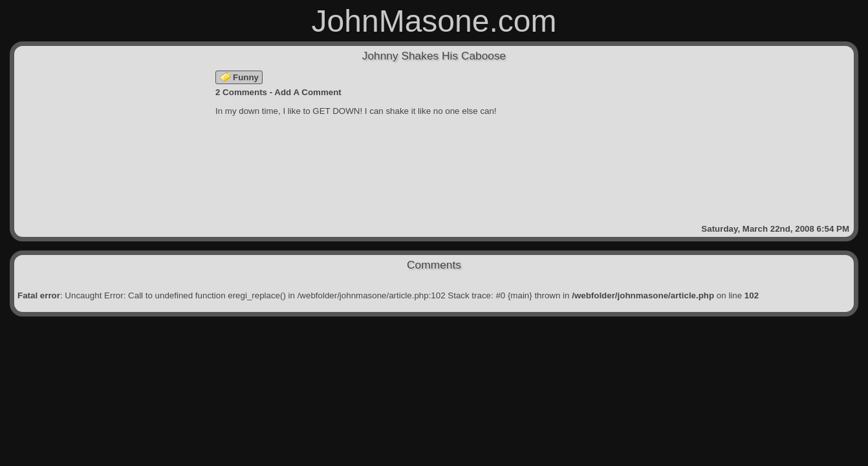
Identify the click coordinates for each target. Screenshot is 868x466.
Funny (239, 77)
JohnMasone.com (434, 21)
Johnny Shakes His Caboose (434, 56)
